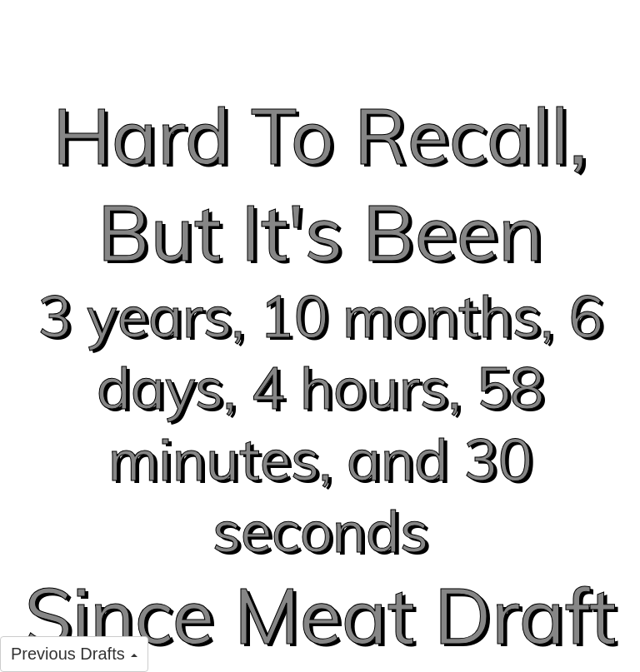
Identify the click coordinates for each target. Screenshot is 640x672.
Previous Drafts (74, 654)
